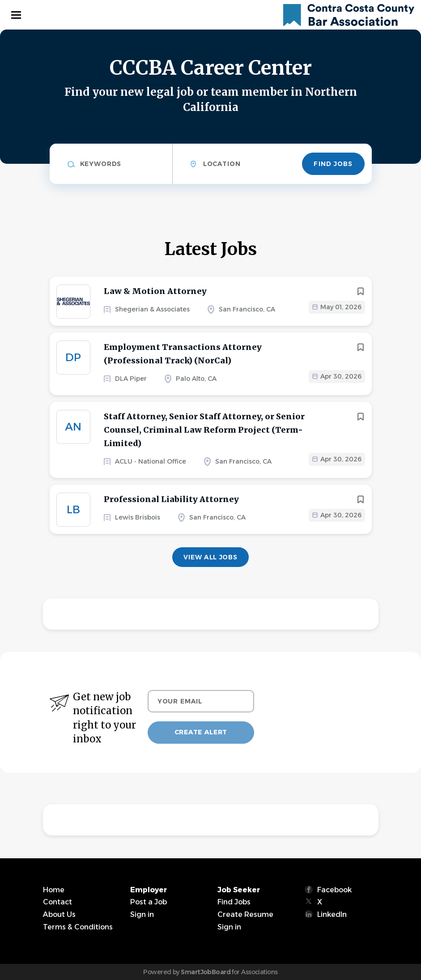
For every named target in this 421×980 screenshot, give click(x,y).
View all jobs (210, 557)
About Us (59, 914)
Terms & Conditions (78, 927)
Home (54, 890)
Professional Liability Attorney (171, 499)
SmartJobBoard (206, 972)
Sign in (142, 914)
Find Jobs (333, 164)
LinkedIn (332, 914)
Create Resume (245, 914)
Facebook (334, 890)
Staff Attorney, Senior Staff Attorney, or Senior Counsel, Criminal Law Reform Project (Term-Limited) (204, 430)
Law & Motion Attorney (155, 291)
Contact (57, 902)
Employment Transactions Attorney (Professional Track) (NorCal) (183, 354)
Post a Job (149, 902)
